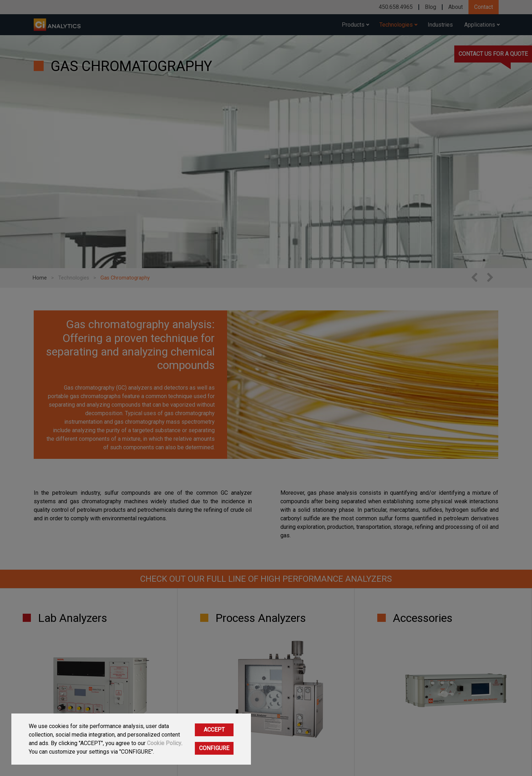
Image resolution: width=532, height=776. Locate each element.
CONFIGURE (214, 748)
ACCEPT (214, 730)
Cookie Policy (164, 743)
